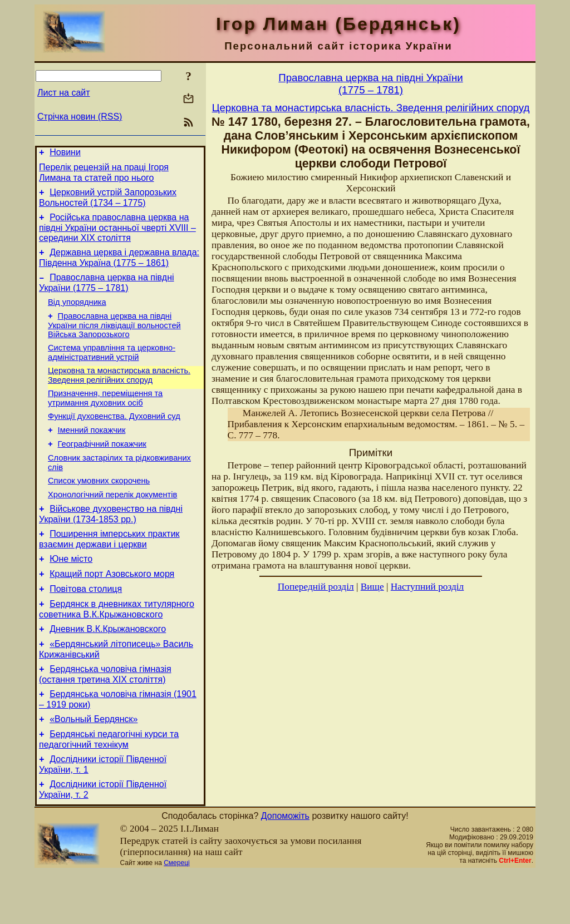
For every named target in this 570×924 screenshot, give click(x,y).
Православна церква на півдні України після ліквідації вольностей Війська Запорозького (114, 339)
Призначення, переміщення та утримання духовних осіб (105, 416)
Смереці (176, 915)
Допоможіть (285, 868)
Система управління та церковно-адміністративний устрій (112, 367)
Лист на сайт (64, 93)
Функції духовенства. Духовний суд (114, 436)
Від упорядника (77, 314)
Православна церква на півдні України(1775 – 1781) (370, 84)
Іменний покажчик (92, 452)
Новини (65, 154)
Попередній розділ (316, 587)
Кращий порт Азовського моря (112, 609)
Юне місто (71, 592)
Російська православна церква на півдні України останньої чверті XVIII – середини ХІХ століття (117, 234)
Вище (372, 587)
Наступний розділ (427, 587)
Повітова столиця (86, 626)
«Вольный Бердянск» (94, 766)
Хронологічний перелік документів (112, 523)
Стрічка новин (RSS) (80, 117)
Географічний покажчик (102, 467)
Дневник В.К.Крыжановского (108, 669)
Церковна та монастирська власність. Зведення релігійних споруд (119, 392)
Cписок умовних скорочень (99, 507)
